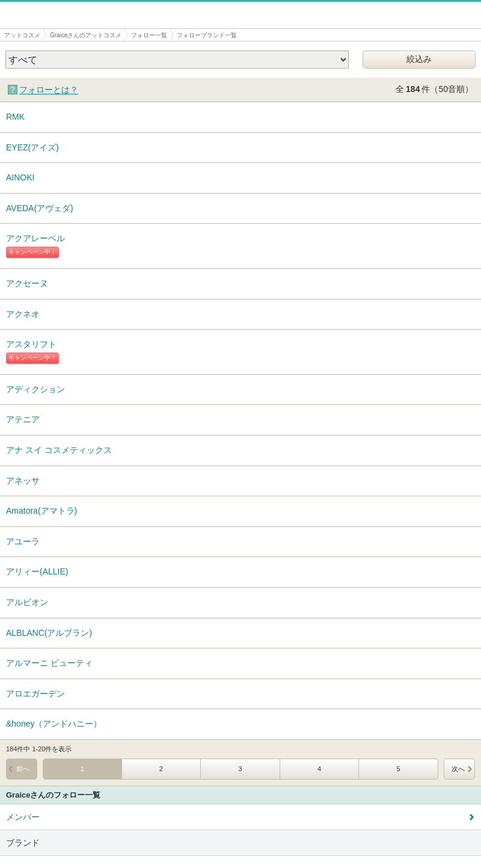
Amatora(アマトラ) (41, 511)
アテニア (23, 419)
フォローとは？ (49, 90)
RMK (15, 117)
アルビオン (27, 602)
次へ (458, 769)
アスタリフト (31, 344)
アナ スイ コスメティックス (59, 450)
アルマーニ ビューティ (49, 663)
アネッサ (23, 481)
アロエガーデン (35, 694)
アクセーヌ (27, 283)
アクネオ (23, 314)
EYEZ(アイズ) (32, 147)
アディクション (35, 389)
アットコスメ (22, 35)
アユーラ (23, 541)
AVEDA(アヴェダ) (40, 208)
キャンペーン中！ (32, 252)
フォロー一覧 (149, 35)
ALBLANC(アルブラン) (49, 633)
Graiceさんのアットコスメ (86, 35)
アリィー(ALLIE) (37, 571)
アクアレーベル (35, 238)
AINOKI (20, 177)
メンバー (23, 817)
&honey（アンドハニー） (54, 724)
